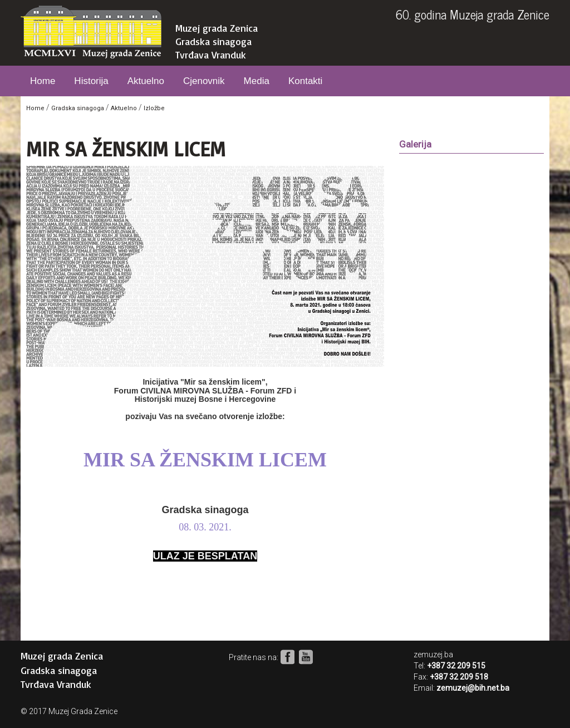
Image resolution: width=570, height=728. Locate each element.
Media (257, 81)
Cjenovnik (204, 81)
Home (43, 81)
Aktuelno (146, 81)
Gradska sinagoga (213, 41)
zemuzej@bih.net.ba (473, 688)
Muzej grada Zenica (217, 28)
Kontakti (305, 81)
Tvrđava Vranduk (211, 55)
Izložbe (154, 108)
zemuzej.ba (433, 655)
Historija (91, 81)
